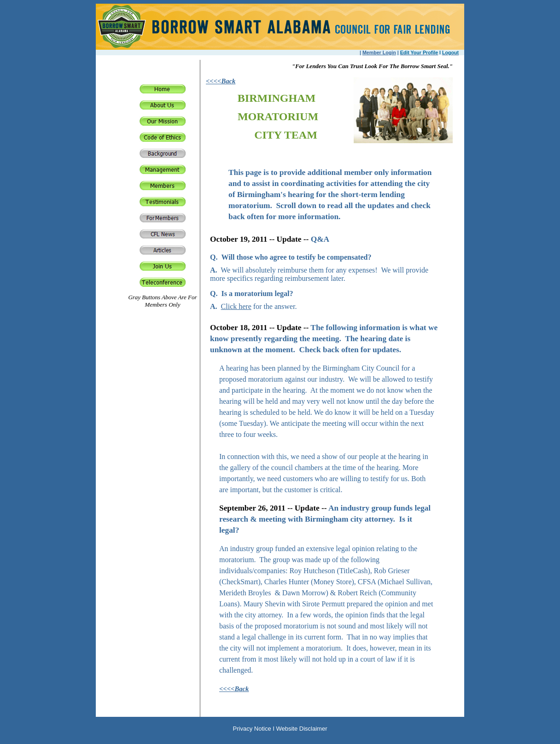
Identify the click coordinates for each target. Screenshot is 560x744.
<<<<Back (221, 81)
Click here (236, 306)
